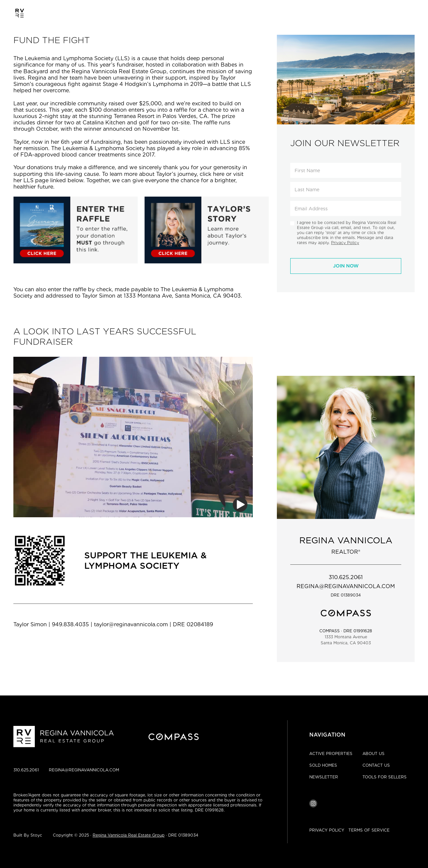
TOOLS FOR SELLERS (385, 777)
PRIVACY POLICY (327, 830)
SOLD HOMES (323, 765)
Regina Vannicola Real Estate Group (129, 835)
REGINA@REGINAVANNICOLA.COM (84, 770)
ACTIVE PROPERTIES (331, 753)
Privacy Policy (345, 243)
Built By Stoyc (28, 835)
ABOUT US (373, 753)
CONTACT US (376, 765)
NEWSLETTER (324, 777)
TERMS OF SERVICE (369, 830)
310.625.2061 (26, 770)
